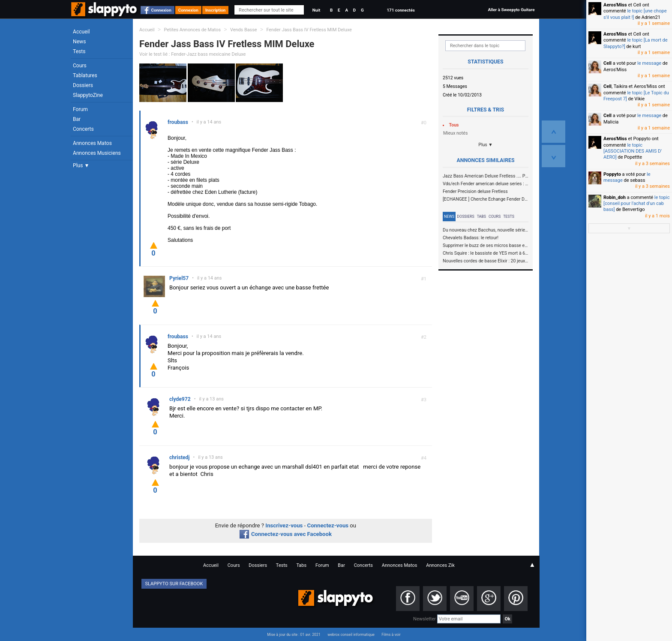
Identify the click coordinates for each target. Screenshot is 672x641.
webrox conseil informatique (351, 635)
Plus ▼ (81, 166)
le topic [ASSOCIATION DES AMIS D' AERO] (633, 151)
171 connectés (400, 10)
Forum (80, 109)
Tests (79, 51)
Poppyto (612, 174)
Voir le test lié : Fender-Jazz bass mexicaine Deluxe (192, 54)
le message (649, 63)
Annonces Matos (92, 143)
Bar (77, 119)
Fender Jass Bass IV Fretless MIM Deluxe (309, 30)
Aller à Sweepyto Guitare (511, 10)
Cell (607, 63)
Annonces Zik (440, 565)
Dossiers (83, 85)
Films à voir (391, 635)
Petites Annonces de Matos (192, 30)
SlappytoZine (88, 95)
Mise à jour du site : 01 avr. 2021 (294, 635)
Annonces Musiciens (97, 153)
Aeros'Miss (615, 5)
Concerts (83, 129)
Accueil (81, 32)
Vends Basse (244, 30)
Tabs (481, 217)
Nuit (316, 10)
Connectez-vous (328, 525)
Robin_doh (615, 197)
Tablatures (85, 75)
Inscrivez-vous (284, 525)
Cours (80, 66)
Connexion (161, 10)
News (79, 42)
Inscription (216, 10)
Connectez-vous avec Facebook (286, 534)
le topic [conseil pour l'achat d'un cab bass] (636, 204)
